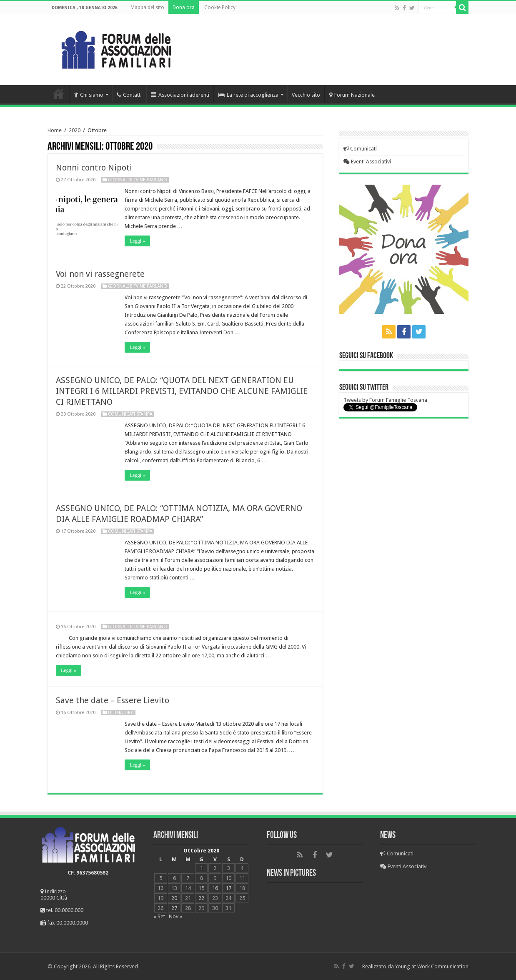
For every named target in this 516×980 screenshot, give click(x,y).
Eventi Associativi (367, 162)
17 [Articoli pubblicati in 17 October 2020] (228, 888)
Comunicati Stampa (130, 414)
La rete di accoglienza (248, 95)
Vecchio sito (306, 95)
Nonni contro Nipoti (94, 168)
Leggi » (137, 241)
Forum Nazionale (352, 95)
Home (58, 94)
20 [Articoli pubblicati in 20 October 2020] (174, 898)
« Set (159, 916)
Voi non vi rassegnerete (100, 274)
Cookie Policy (220, 8)
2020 (75, 130)
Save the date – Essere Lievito (113, 700)
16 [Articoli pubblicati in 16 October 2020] (215, 888)
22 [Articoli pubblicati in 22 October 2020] (201, 898)
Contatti (129, 95)
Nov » (175, 916)
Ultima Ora (121, 713)
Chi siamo (89, 95)
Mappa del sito (147, 8)
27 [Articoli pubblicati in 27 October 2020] (174, 908)
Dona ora (184, 8)
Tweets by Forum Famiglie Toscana (385, 400)
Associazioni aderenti (180, 95)
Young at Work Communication (432, 966)
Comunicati (360, 149)
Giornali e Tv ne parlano (138, 180)
